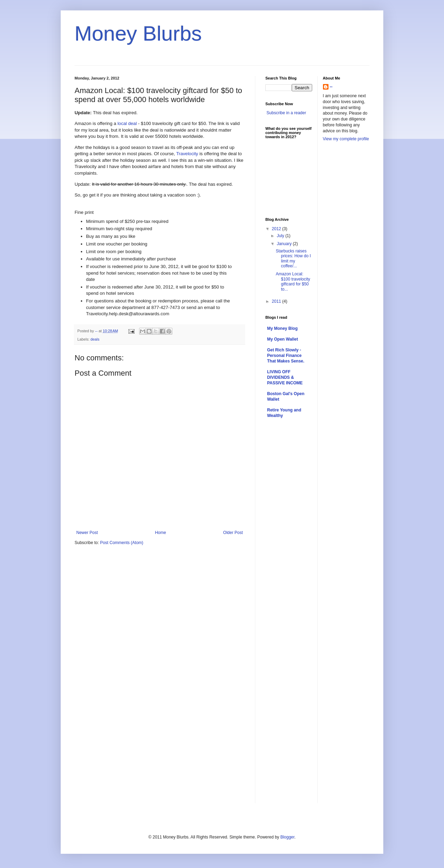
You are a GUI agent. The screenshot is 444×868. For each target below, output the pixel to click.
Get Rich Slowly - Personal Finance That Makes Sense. (286, 356)
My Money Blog (282, 328)
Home (161, 533)
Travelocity (187, 154)
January (285, 244)
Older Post (233, 533)
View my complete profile (346, 139)
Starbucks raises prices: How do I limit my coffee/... (293, 258)
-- (331, 87)
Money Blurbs (138, 34)
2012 (277, 229)
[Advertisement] (351, 256)
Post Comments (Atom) (122, 543)
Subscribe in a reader (286, 113)
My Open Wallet (283, 339)
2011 (277, 301)
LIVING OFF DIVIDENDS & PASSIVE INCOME (285, 377)
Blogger (287, 837)
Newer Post (87, 533)
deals (95, 339)
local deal (127, 123)
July (281, 236)
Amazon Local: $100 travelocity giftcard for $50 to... (293, 281)
